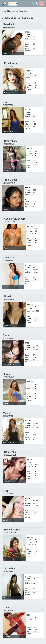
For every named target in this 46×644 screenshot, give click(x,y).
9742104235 (8, 572)
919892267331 (10, 533)
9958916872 (9, 144)
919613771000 (10, 66)
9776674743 (9, 377)
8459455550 (8, 105)
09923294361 (8, 261)
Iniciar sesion (37, 4)
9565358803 (9, 300)
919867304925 (9, 27)
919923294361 (10, 455)
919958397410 (9, 183)
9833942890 (9, 610)
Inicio (4, 11)
